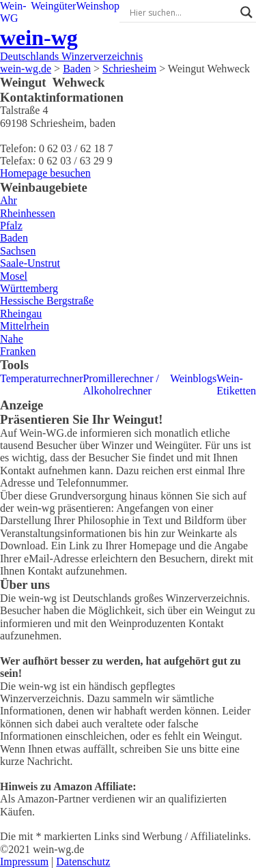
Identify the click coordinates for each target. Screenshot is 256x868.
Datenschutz (83, 862)
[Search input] (182, 12)
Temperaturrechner (41, 378)
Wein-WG (13, 12)
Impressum (24, 862)
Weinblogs (193, 378)
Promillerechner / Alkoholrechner (121, 385)
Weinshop (98, 6)
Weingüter (53, 6)
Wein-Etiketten (236, 385)
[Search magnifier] (246, 12)
